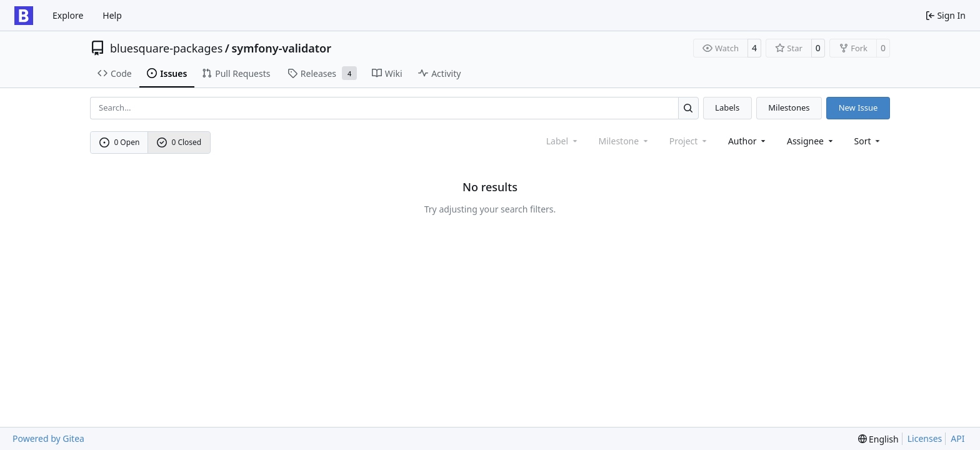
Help (112, 15)
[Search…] (688, 108)
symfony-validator (281, 48)
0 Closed (179, 142)
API (957, 438)
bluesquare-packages (166, 48)
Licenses (925, 438)
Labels (727, 107)
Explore (68, 15)
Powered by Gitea (48, 438)
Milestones (789, 107)
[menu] (868, 141)
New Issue (858, 107)
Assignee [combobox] (811, 141)
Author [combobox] (748, 141)
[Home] (24, 16)
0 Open (120, 142)
